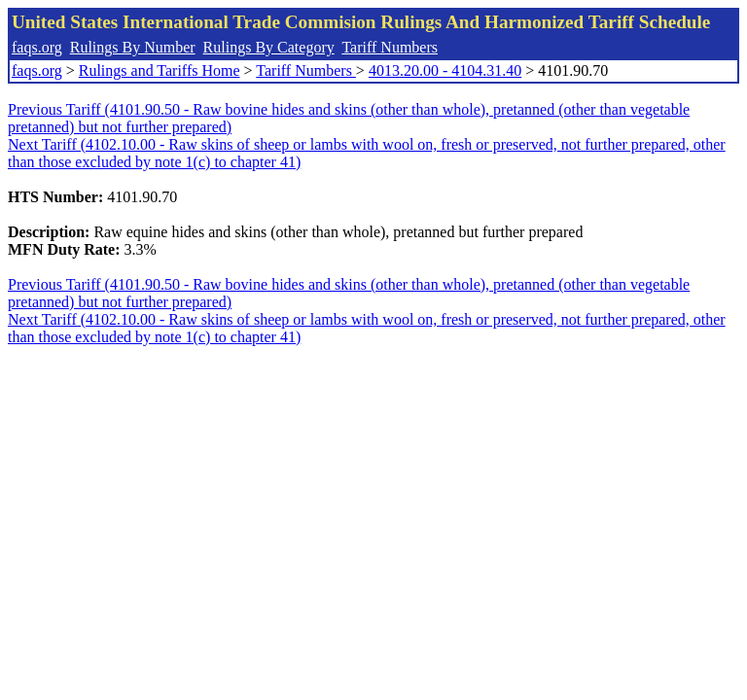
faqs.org (37, 47)
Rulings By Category (269, 47)
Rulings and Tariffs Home (160, 70)
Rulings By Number (133, 47)
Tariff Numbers (390, 47)
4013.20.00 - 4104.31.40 (445, 70)
